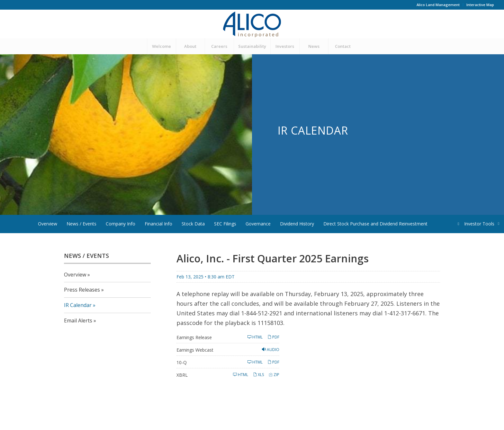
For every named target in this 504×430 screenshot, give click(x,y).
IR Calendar (78, 305)
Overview (48, 224)
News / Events (81, 224)
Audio (271, 350)
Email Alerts (78, 320)
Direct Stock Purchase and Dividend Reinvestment (375, 224)
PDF (273, 337)
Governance (258, 224)
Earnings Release (194, 337)
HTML (255, 337)
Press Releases (82, 290)
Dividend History (297, 224)
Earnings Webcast (195, 350)
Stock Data (193, 224)
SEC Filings (225, 224)
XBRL (182, 375)
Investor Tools (480, 224)
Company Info (121, 224)
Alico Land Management (438, 5)
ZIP (274, 375)
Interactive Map (480, 5)
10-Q (182, 362)
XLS (258, 375)
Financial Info (158, 224)
